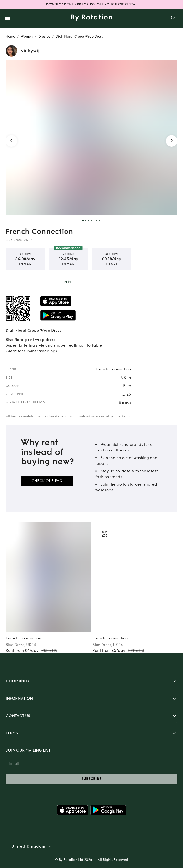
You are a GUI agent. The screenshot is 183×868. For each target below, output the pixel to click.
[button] (91, 681)
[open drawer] (8, 19)
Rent (68, 282)
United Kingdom (28, 846)
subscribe (91, 779)
